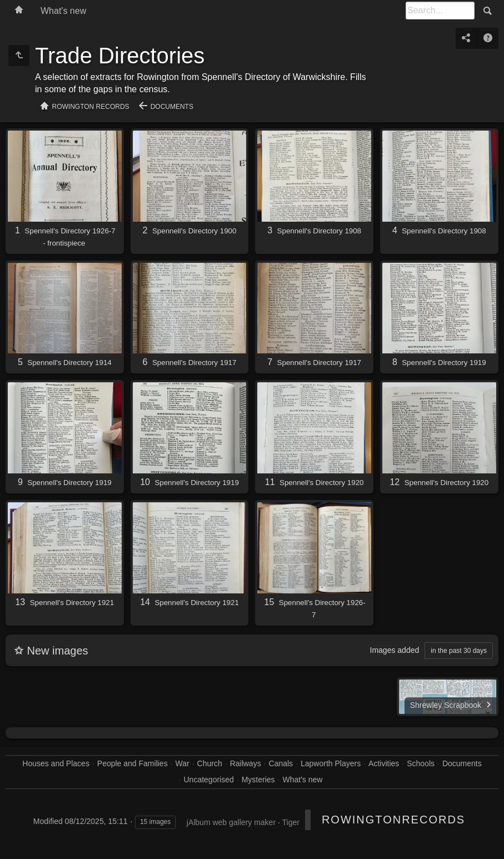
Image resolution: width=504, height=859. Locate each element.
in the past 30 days (459, 651)
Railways (246, 763)
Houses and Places (56, 763)
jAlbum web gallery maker (231, 822)
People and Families (133, 763)
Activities (384, 763)
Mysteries (258, 780)
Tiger (290, 822)
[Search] (440, 11)
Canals (281, 763)
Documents (172, 107)
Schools (421, 763)
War (183, 763)
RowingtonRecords (393, 820)
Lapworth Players (331, 763)
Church (210, 763)
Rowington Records (91, 107)
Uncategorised (209, 780)
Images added (395, 650)
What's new (63, 11)
